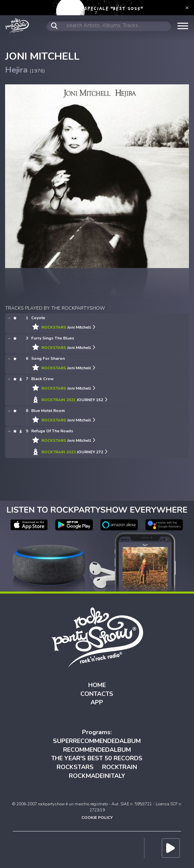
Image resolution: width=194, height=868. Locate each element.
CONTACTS (97, 694)
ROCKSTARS (75, 767)
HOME (97, 685)
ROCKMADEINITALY (97, 776)
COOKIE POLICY (97, 818)
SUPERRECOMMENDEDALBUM (97, 741)
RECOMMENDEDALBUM (97, 750)
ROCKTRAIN (120, 767)
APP (97, 702)
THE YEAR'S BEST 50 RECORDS (97, 758)
